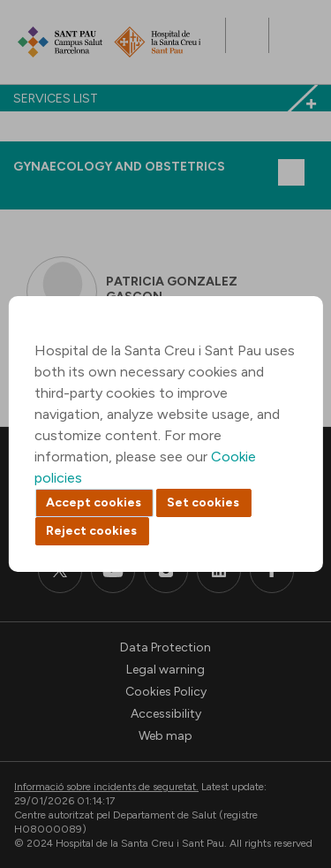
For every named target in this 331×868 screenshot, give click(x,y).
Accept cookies (94, 503)
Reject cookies (91, 531)
